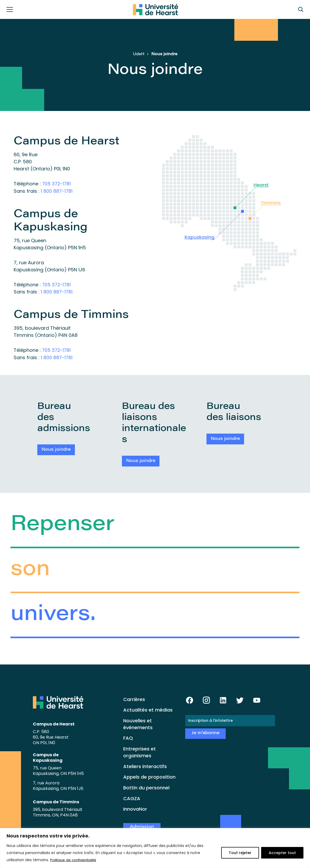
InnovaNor (135, 808)
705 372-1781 (57, 184)
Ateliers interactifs (145, 765)
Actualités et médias (148, 709)
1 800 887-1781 (57, 191)
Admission (142, 826)
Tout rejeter (240, 853)
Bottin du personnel (146, 786)
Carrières (134, 698)
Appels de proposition (149, 776)
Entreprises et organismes (139, 751)
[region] (155, 848)
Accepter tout (282, 853)
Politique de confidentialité (75, 860)
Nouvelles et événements (138, 723)
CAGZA (132, 797)
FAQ (128, 737)
